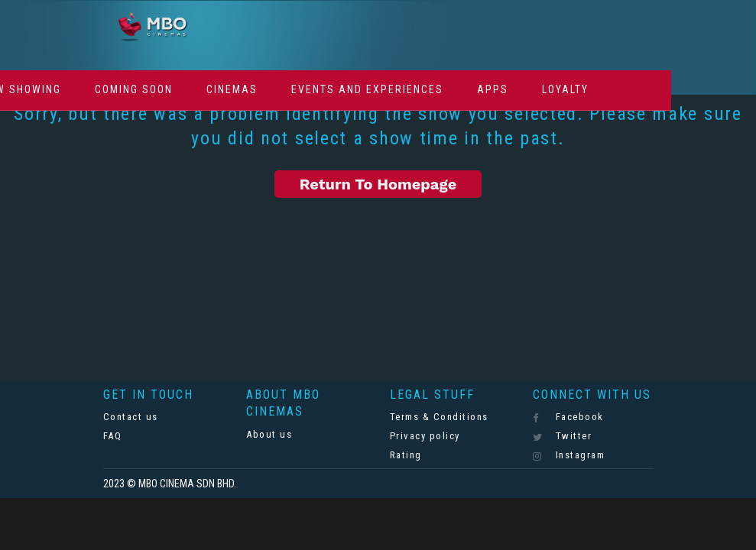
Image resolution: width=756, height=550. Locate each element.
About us (269, 434)
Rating (406, 455)
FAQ (113, 436)
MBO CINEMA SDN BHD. (187, 484)
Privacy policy (425, 436)
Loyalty (565, 89)
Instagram (569, 455)
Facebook (568, 417)
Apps (493, 89)
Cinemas (232, 89)
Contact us (131, 417)
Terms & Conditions (439, 417)
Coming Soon (134, 89)
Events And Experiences (367, 89)
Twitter (562, 436)
